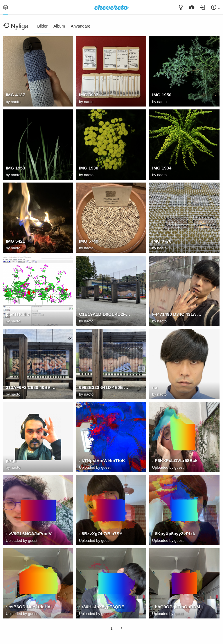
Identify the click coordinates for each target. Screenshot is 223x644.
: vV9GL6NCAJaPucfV (29, 534)
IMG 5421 (15, 241)
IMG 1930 (89, 168)
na (155, 387)
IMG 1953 (15, 168)
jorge (11, 460)
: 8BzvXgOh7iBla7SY (101, 534)
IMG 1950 (162, 95)
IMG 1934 (162, 168)
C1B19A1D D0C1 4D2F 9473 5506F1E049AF (105, 314)
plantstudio (18, 314)
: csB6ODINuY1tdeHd (28, 607)
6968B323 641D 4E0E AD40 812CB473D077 (105, 387)
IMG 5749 (89, 241)
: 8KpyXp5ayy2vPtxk (174, 534)
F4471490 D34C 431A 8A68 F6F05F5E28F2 (178, 314)
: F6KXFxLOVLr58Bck (175, 460)
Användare (81, 26)
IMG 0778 (162, 241)
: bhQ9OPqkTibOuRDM (176, 607)
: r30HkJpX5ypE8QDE (102, 607)
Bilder (42, 26)
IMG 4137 (15, 95)
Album (59, 26)
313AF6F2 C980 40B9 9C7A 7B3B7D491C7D (32, 387)
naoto (16, 102)
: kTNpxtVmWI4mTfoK (102, 460)
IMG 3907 (89, 95)
